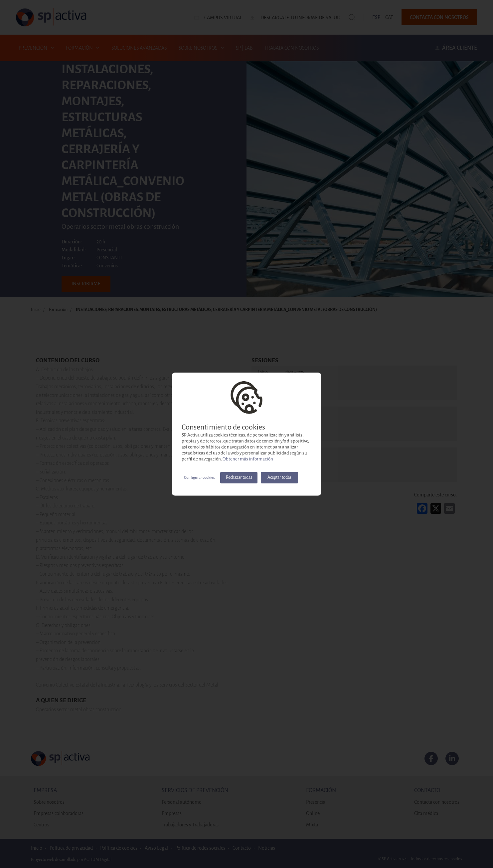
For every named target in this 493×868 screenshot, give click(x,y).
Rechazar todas (239, 477)
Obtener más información (248, 459)
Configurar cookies (199, 477)
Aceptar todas (279, 477)
